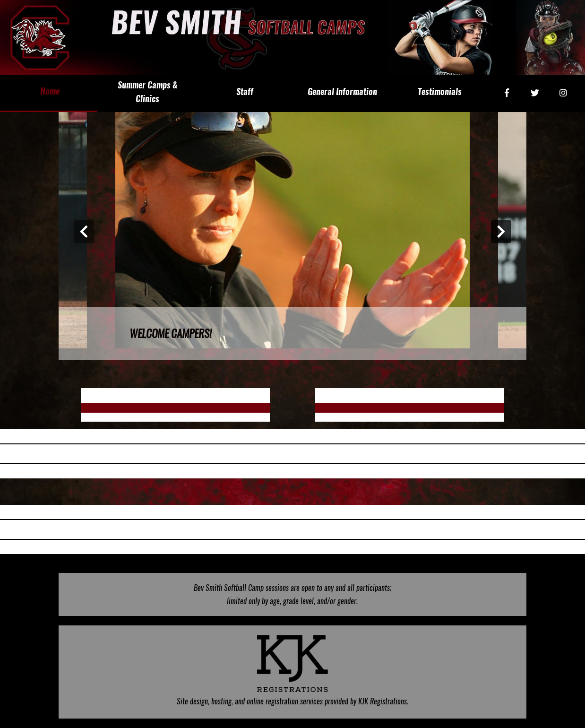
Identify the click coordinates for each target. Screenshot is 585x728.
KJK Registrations (383, 701)
